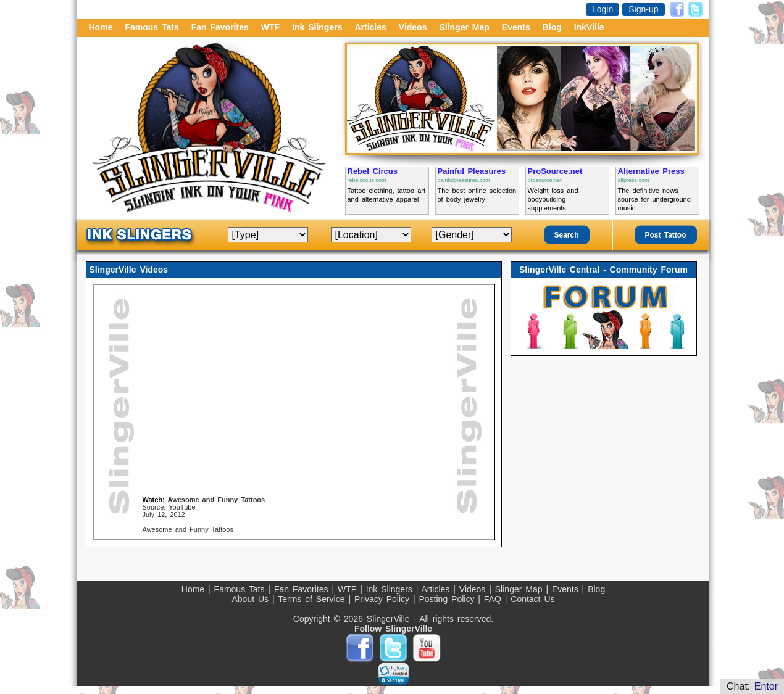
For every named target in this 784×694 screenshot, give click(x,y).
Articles (370, 27)
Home (101, 27)
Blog (552, 27)
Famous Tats (152, 27)
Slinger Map (464, 27)
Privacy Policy (384, 599)
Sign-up (643, 9)
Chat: (752, 686)
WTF (270, 27)
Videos (413, 27)
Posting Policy (448, 599)
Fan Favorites (220, 27)
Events (516, 27)
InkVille (589, 27)
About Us (252, 599)
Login (603, 9)
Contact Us (532, 599)
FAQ (494, 599)
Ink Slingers (317, 27)
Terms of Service (313, 599)
